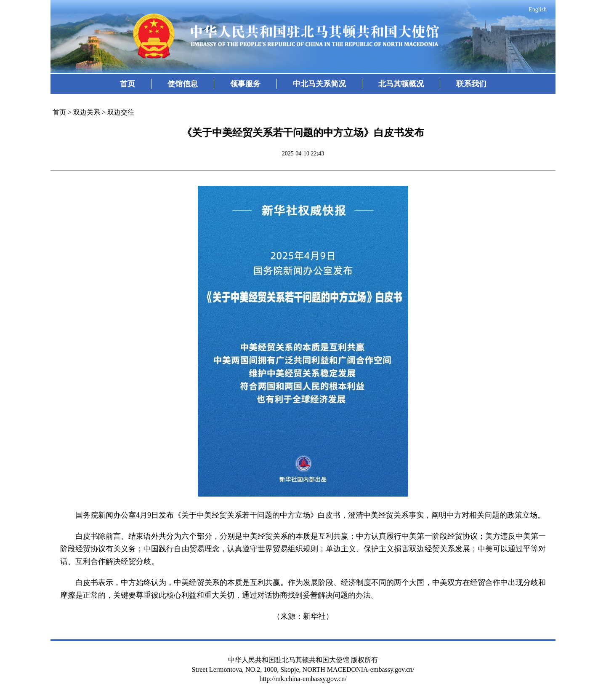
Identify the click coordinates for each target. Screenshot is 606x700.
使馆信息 (183, 84)
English (538, 9)
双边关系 (87, 112)
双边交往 (121, 112)
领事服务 (245, 84)
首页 (128, 84)
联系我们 (471, 84)
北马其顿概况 (401, 84)
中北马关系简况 (319, 84)
